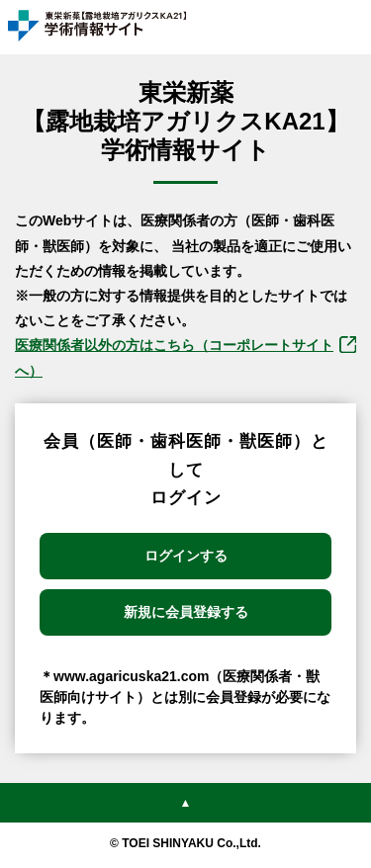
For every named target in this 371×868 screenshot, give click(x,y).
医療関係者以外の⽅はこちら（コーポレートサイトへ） (174, 357)
